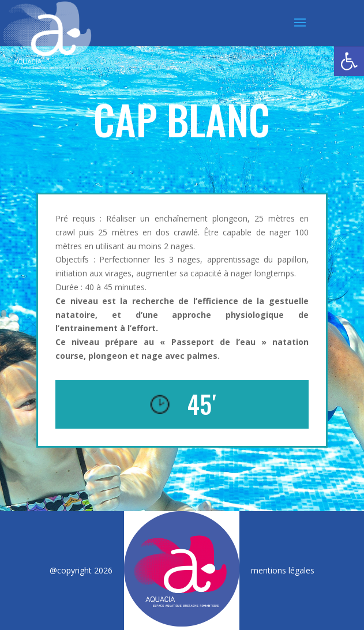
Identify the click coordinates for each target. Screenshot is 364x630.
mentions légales (283, 570)
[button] (349, 61)
